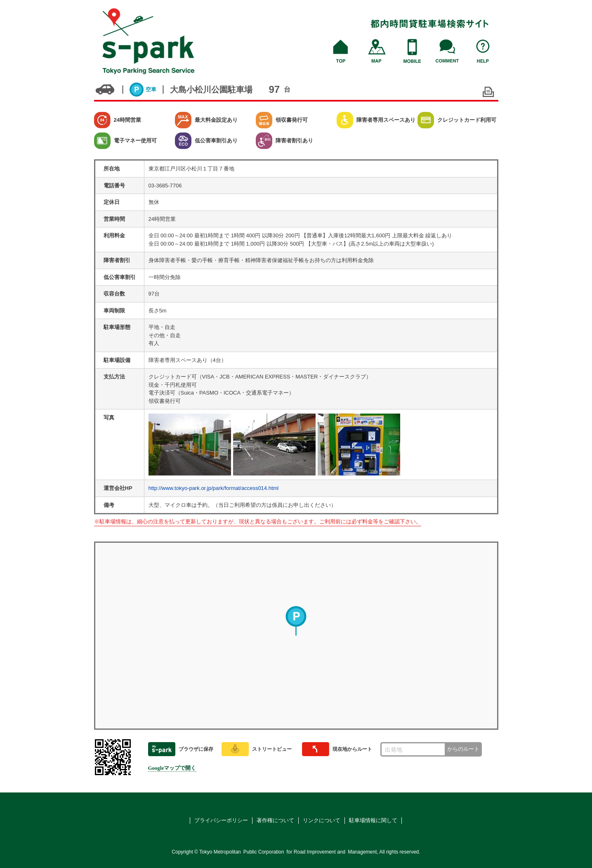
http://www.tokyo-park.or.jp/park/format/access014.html (214, 488)
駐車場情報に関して (373, 820)
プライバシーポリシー (221, 820)
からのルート (463, 749)
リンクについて (322, 820)
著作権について (275, 820)
